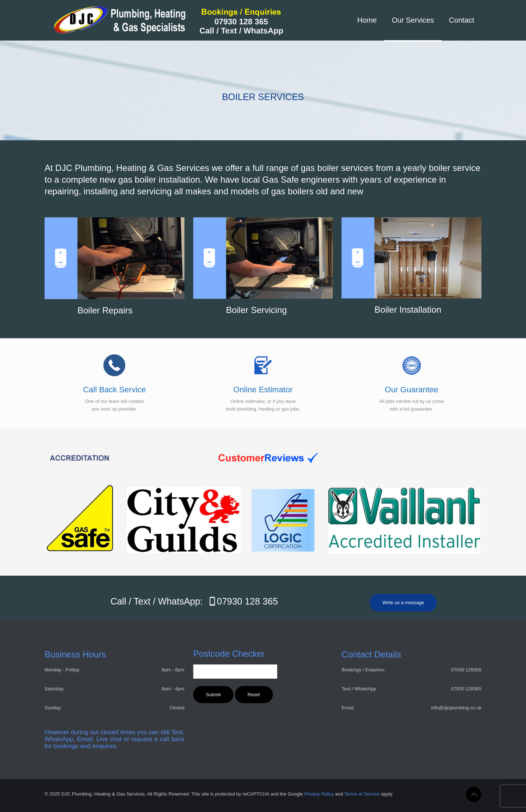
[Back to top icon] (474, 794)
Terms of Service (362, 794)
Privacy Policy (319, 794)
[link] (186, 458)
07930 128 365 (242, 601)
